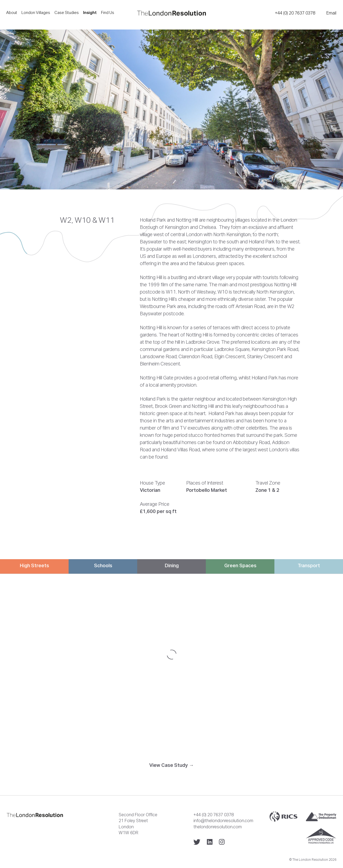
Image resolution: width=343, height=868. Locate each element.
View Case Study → (171, 765)
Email (331, 13)
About (12, 12)
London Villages (36, 12)
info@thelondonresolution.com (223, 821)
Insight (90, 12)
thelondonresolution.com (218, 827)
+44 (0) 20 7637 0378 (295, 13)
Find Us (108, 12)
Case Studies (67, 12)
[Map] (171, 654)
